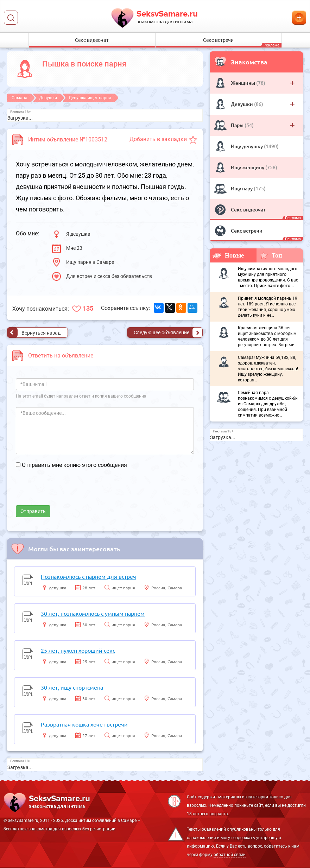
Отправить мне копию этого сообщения (74, 465)
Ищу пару (242, 188)
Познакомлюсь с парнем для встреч (88, 576)
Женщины (243, 83)
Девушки (242, 104)
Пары (238, 125)
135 (88, 308)
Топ (271, 255)
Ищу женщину (248, 167)
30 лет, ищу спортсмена (72, 687)
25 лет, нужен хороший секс (78, 650)
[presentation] (69, 492)
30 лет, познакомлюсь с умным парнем (93, 613)
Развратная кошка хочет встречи (84, 724)
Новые (228, 255)
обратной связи (230, 855)
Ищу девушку (247, 146)
